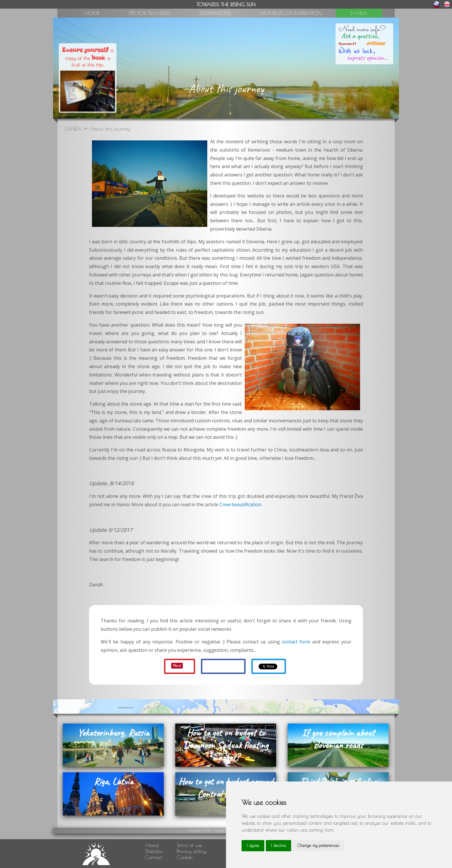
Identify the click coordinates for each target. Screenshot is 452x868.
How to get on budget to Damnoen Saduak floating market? (226, 745)
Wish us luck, (357, 50)
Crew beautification (240, 504)
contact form (296, 642)
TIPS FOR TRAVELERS (150, 13)
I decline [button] (278, 846)
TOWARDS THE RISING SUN (226, 4)
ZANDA (359, 13)
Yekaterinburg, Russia (113, 733)
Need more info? (362, 30)
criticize (372, 43)
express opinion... (368, 58)
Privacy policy (192, 851)
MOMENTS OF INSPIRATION (291, 13)
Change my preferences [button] (318, 846)
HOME (92, 13)
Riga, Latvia (113, 781)
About (152, 845)
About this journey (110, 129)
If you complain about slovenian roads (338, 739)
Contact (154, 857)
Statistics (154, 851)
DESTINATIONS (215, 13)
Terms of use (189, 845)
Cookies (185, 857)
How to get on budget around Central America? (226, 788)
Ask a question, (360, 36)
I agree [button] (253, 846)
